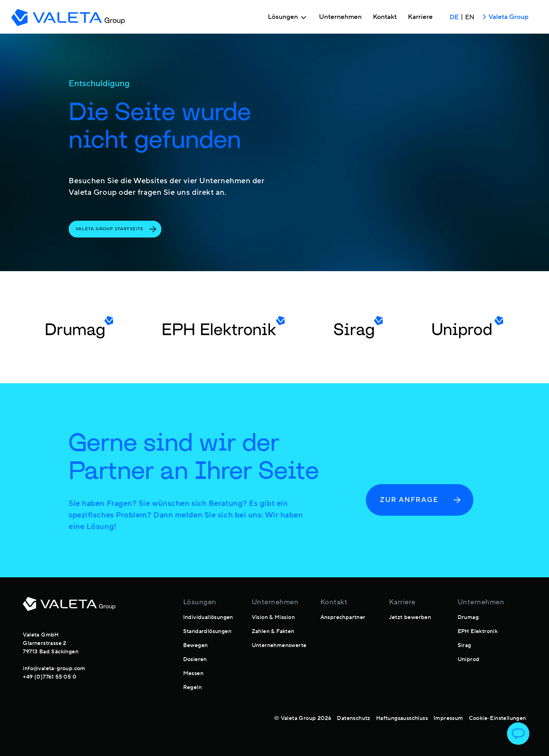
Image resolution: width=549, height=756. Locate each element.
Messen (193, 673)
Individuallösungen (208, 617)
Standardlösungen (207, 631)
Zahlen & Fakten (273, 631)
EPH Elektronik (478, 631)
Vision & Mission (273, 617)
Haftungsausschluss (402, 718)
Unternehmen (340, 17)
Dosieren (195, 659)
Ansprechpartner (343, 617)
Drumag (468, 617)
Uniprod (469, 659)
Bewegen (196, 645)
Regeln (192, 687)
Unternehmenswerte (279, 645)
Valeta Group (504, 17)
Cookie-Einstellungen (498, 718)
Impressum (448, 718)
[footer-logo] (69, 608)
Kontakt (385, 17)
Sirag (464, 645)
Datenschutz (353, 718)
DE (454, 17)
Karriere (420, 17)
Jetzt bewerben (410, 617)
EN (470, 17)
